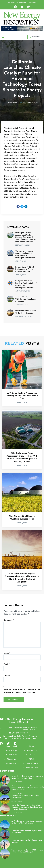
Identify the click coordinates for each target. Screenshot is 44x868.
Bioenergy (13, 102)
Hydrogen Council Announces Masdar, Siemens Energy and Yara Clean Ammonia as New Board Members (25, 237)
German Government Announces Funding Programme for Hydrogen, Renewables (25, 254)
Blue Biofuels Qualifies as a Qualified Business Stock (22, 517)
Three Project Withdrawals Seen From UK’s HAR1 (25, 299)
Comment (9, 620)
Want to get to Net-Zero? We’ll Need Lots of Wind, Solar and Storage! (27, 851)
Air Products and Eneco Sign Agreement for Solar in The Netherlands (27, 822)
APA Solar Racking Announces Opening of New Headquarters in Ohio (22, 396)
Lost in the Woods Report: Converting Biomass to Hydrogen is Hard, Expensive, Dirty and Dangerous (22, 578)
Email (7, 664)
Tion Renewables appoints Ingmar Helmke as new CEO (27, 832)
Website (7, 675)
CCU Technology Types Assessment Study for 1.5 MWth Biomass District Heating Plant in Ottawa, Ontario (22, 457)
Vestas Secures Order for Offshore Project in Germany (27, 841)
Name (7, 653)
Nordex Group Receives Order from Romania (26, 312)
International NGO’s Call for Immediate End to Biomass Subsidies (26, 269)
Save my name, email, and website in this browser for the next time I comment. (22, 691)
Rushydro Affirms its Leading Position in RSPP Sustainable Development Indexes (26, 284)
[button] (3, 37)
